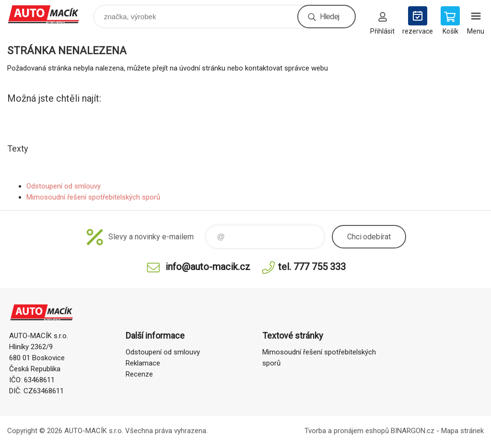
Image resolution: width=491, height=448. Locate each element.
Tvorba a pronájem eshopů (347, 431)
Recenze (139, 374)
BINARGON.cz (413, 431)
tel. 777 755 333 (312, 267)
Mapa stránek (462, 431)
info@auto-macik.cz (208, 267)
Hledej (329, 17)
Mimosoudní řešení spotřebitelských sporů (93, 197)
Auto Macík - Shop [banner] (50, 14)
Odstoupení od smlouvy (64, 186)
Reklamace (143, 363)
